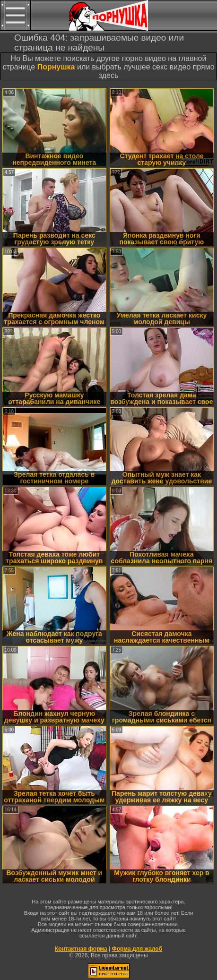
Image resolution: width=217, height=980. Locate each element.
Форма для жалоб (137, 949)
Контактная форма (81, 949)
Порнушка (56, 67)
